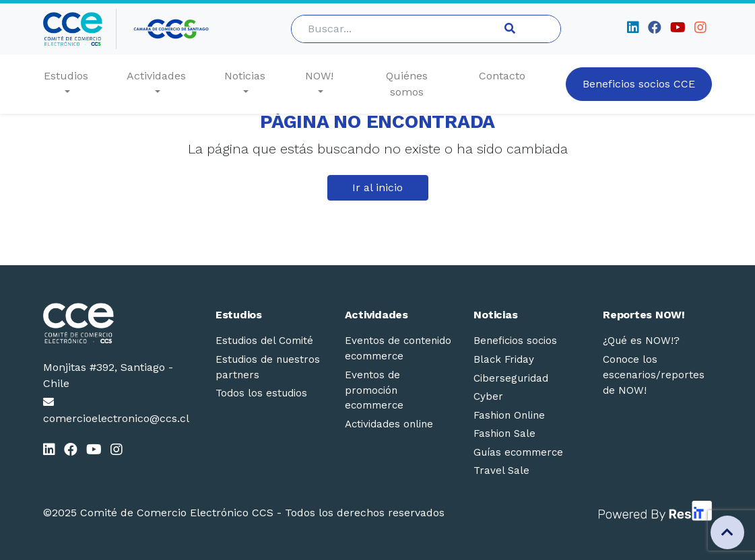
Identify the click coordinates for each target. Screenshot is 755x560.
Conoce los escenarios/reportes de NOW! (654, 375)
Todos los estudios (261, 393)
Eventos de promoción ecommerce (374, 390)
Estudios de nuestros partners (268, 367)
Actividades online (389, 424)
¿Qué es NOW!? (641, 341)
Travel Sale (501, 470)
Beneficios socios (515, 341)
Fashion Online (509, 415)
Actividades (156, 76)
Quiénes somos (407, 84)
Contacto (502, 76)
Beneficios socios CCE (639, 84)
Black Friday (504, 359)
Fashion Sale (504, 433)
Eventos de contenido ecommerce (398, 348)
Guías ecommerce (518, 452)
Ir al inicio (377, 187)
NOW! (319, 76)
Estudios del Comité (264, 341)
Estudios (66, 76)
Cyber (488, 396)
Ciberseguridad (511, 378)
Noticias (245, 76)
